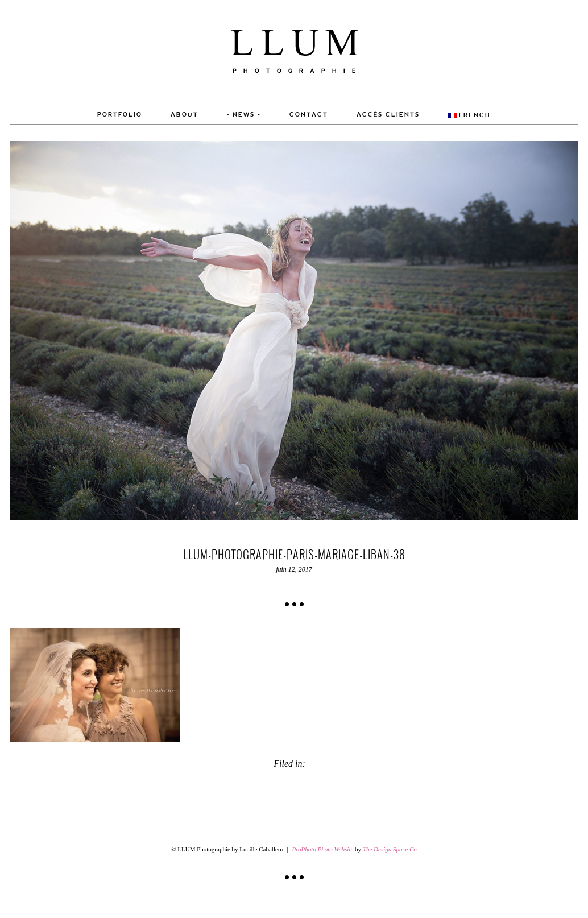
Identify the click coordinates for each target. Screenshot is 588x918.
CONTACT (309, 115)
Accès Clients (388, 115)
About (185, 115)
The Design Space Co (390, 849)
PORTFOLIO (120, 115)
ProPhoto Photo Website (322, 849)
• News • (244, 115)
